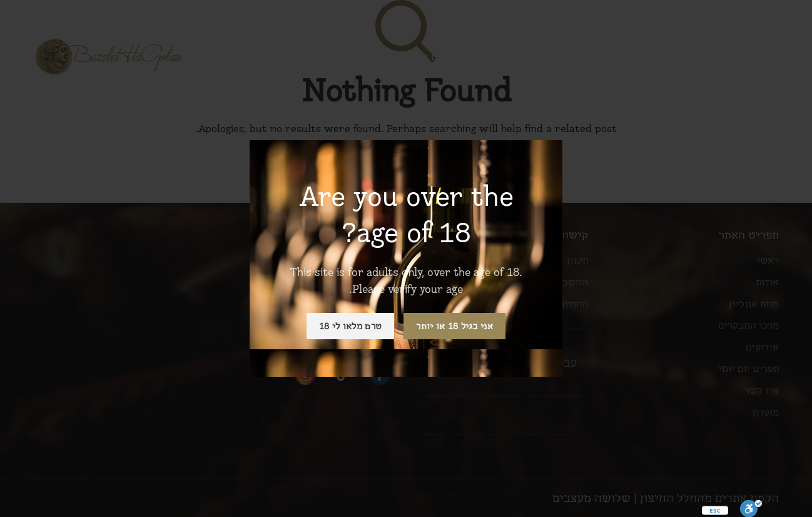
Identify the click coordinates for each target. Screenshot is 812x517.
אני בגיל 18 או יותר (454, 326)
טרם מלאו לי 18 (350, 326)
